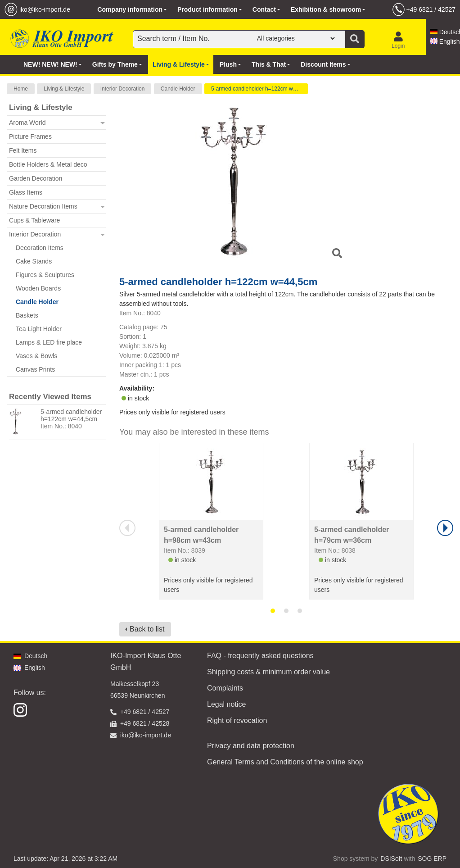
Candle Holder (178, 89)
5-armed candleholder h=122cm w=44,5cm (259, 89)
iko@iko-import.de (45, 9)
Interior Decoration (123, 89)
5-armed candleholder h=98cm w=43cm (201, 535)
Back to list (147, 629)
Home (21, 89)
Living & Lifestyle (64, 89)
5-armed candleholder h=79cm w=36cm (352, 535)
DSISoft (391, 859)
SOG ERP (432, 859)
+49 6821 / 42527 (431, 9)
